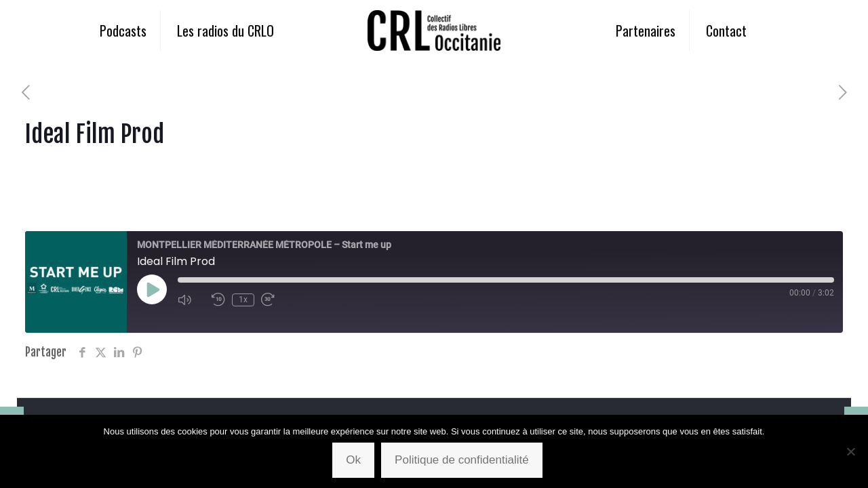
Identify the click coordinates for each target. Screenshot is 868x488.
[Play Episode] (152, 289)
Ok (353, 460)
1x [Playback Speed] (243, 300)
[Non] (851, 451)
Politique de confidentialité (462, 460)
